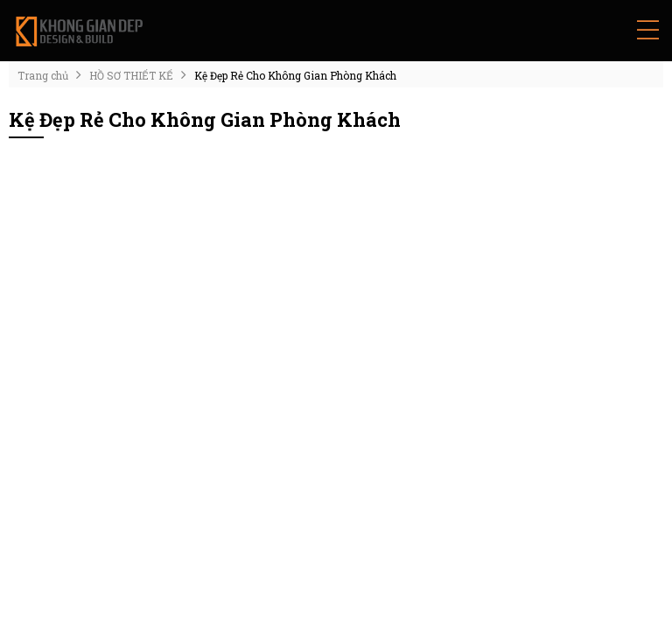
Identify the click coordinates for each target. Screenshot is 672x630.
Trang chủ (43, 75)
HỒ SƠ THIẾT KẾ (131, 75)
